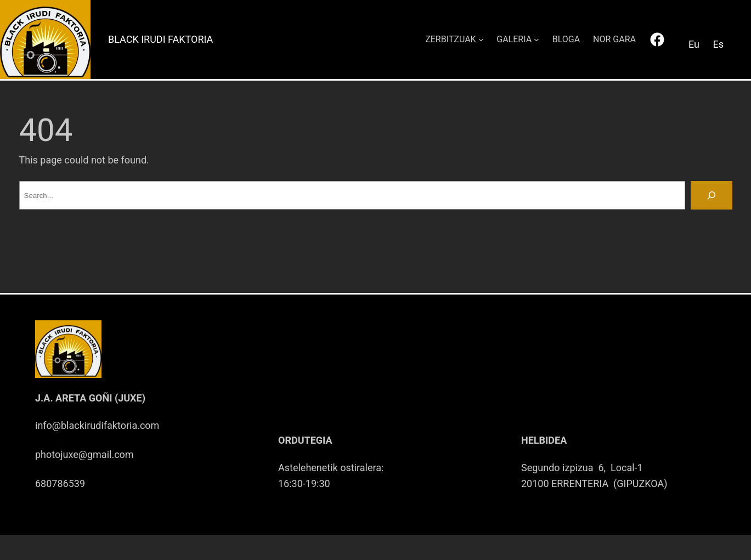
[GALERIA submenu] (537, 39)
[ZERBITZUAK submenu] (481, 39)
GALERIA (514, 39)
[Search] (712, 195)
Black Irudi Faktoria (160, 39)
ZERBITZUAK (450, 39)
